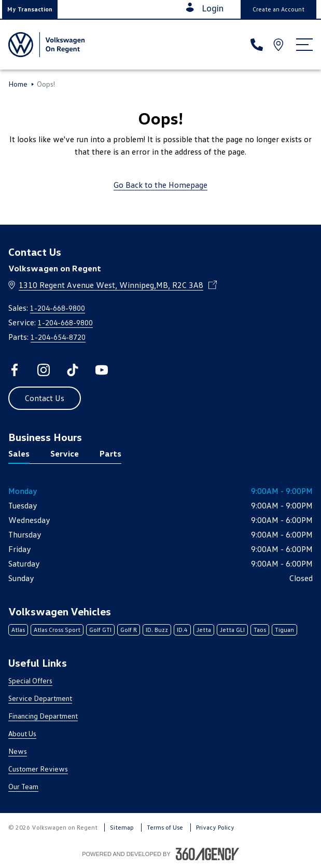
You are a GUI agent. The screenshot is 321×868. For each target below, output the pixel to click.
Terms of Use (165, 827)
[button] (30, 9)
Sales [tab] (19, 453)
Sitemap (122, 827)
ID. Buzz (157, 630)
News (18, 751)
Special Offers (30, 680)
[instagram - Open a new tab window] (44, 370)
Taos (260, 630)
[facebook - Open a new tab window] (15, 370)
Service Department (40, 698)
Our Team (23, 786)
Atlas (18, 630)
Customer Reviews (38, 769)
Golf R (129, 630)
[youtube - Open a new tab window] (102, 370)
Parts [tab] (110, 453)
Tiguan (284, 630)
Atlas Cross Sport (57, 630)
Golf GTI (100, 630)
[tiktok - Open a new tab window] (73, 370)
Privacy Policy (215, 827)
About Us (22, 733)
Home (18, 84)
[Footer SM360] (207, 854)
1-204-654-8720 (58, 337)
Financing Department (43, 716)
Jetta (204, 630)
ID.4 (182, 630)
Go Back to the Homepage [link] (160, 185)
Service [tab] (65, 453)
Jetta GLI (232, 630)
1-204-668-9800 (58, 308)
